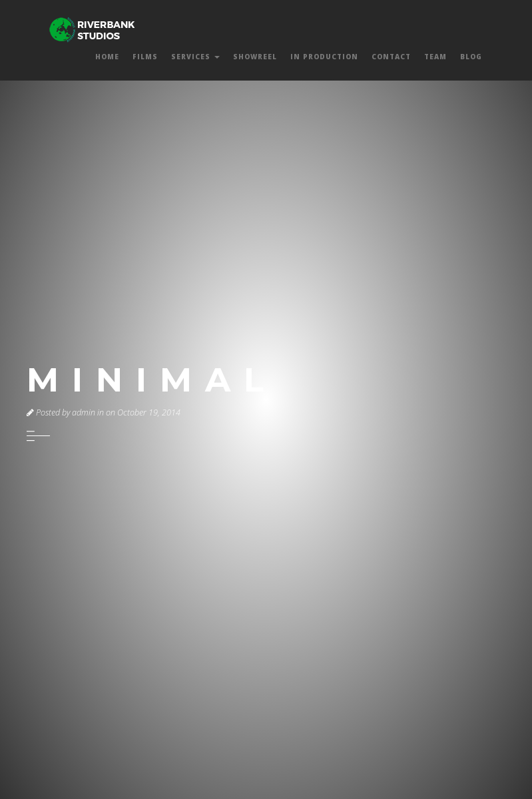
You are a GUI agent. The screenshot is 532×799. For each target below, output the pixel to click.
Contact (391, 57)
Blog (471, 57)
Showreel (255, 57)
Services (195, 57)
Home (107, 57)
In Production (324, 57)
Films (145, 57)
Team (435, 57)
